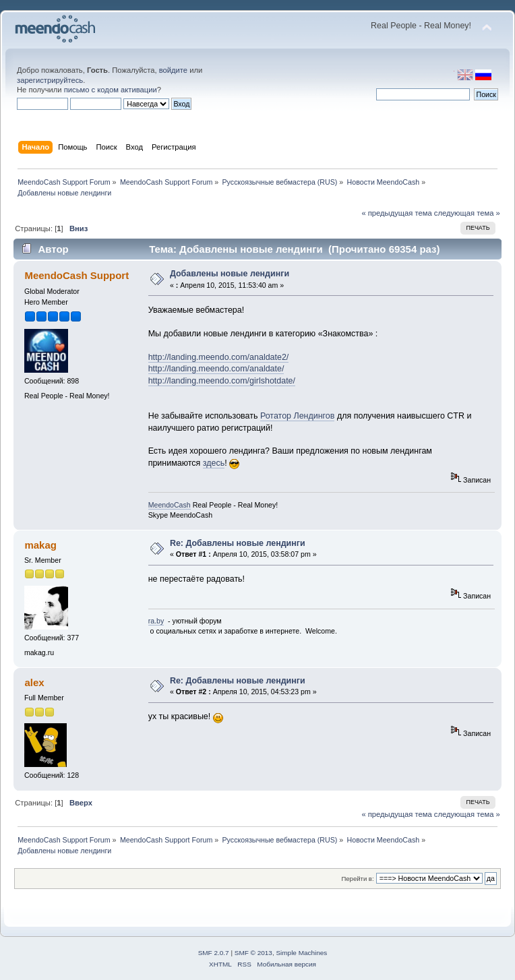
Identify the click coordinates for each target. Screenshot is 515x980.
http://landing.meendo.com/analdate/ (216, 369)
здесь (214, 463)
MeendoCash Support (77, 275)
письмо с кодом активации (111, 90)
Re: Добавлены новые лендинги (238, 543)
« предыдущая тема (396, 213)
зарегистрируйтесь (50, 80)
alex (34, 682)
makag (40, 545)
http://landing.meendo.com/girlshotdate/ (222, 381)
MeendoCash (170, 505)
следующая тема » (467, 213)
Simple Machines (301, 953)
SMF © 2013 (253, 953)
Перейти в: (357, 879)
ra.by (156, 621)
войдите (173, 70)
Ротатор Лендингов (298, 416)
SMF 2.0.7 (214, 953)
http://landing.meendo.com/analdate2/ (219, 357)
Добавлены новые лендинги (230, 274)
